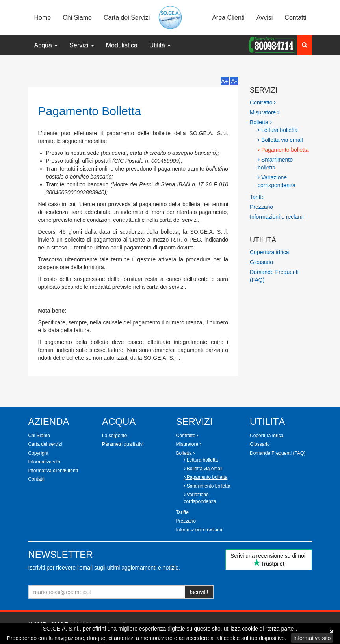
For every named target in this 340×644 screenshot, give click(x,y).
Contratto (263, 102)
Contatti (295, 18)
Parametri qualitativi (123, 444)
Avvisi (265, 18)
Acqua (46, 45)
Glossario (261, 262)
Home (43, 18)
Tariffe (257, 197)
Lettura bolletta (278, 130)
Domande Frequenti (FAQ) (278, 453)
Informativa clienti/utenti (53, 471)
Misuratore (265, 112)
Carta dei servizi (45, 444)
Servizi (82, 45)
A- (234, 81)
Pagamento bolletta (283, 150)
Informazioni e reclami (277, 217)
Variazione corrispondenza (277, 181)
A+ (225, 81)
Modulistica (122, 45)
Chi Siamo (77, 18)
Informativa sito (312, 638)
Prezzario (261, 207)
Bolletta (261, 122)
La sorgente (114, 436)
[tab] (281, 102)
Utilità (160, 45)
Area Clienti (228, 18)
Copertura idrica (269, 252)
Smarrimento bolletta (275, 164)
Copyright (38, 453)
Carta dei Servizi (127, 18)
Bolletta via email (280, 140)
